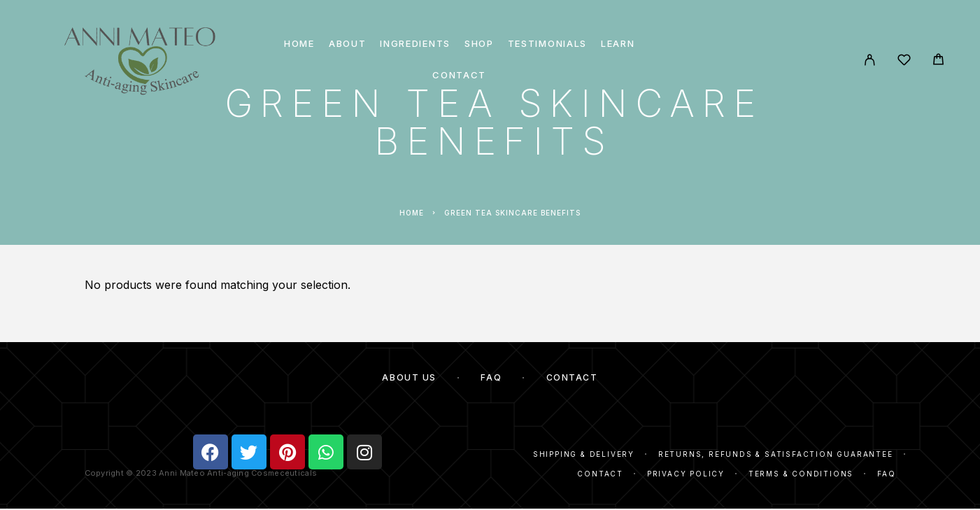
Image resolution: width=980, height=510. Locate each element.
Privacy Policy (686, 474)
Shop (479, 44)
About (347, 44)
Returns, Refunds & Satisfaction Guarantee (776, 454)
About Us (409, 377)
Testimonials (547, 44)
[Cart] (938, 61)
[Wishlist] (904, 62)
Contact (459, 75)
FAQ (491, 377)
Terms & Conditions (801, 474)
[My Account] (870, 60)
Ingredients (415, 44)
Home (299, 44)
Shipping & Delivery (584, 454)
